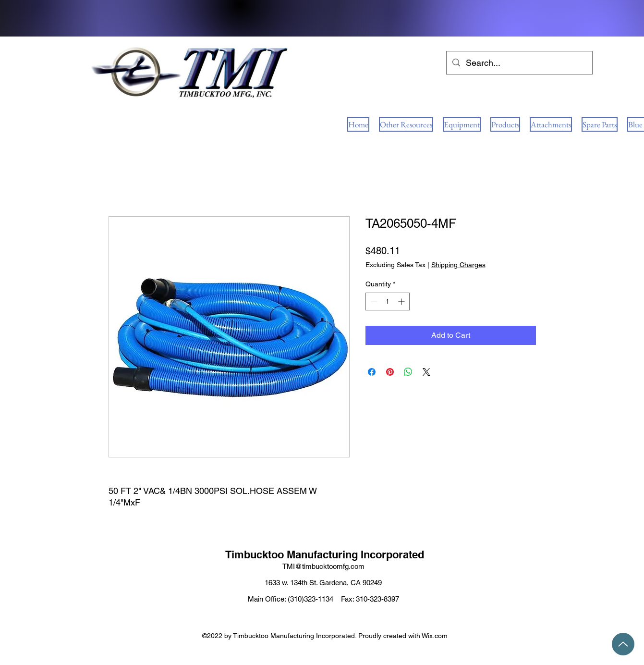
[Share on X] (426, 372)
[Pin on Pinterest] (390, 372)
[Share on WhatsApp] (408, 372)
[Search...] (519, 63)
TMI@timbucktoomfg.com (323, 566)
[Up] (623, 644)
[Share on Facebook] (372, 372)
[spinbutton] (388, 302)
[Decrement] (373, 302)
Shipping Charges (458, 265)
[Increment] (402, 302)
